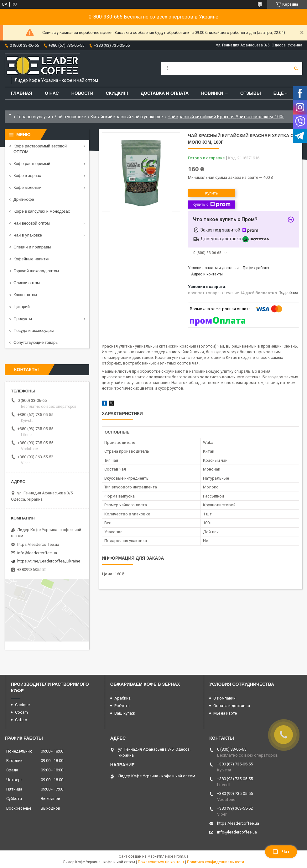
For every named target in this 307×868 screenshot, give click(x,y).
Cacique (22, 705)
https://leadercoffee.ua (38, 544)
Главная (22, 93)
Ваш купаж (125, 713)
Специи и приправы (32, 247)
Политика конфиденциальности (216, 862)
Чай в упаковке (70, 117)
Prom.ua (181, 856)
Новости (82, 93)
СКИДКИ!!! (117, 93)
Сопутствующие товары (36, 342)
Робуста (122, 706)
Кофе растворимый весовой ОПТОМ (40, 149)
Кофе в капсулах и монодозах (42, 211)
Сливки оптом (27, 283)
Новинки (212, 93)
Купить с (211, 205)
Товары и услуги (33, 117)
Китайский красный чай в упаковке (127, 117)
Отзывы (251, 93)
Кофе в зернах (27, 176)
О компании (224, 698)
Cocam (21, 712)
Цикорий (22, 307)
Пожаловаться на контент (161, 862)
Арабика (122, 698)
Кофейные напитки (31, 259)
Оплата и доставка (232, 706)
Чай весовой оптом (32, 223)
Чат (281, 852)
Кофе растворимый (32, 164)
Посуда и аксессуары (34, 330)
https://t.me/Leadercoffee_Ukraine (49, 561)
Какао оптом (25, 295)
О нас (52, 93)
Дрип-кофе (24, 199)
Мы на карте (225, 713)
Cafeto (21, 720)
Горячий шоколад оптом (36, 271)
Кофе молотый (27, 187)
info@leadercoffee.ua (37, 553)
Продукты (23, 319)
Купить (211, 193)
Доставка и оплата (165, 93)
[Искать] (296, 68)
